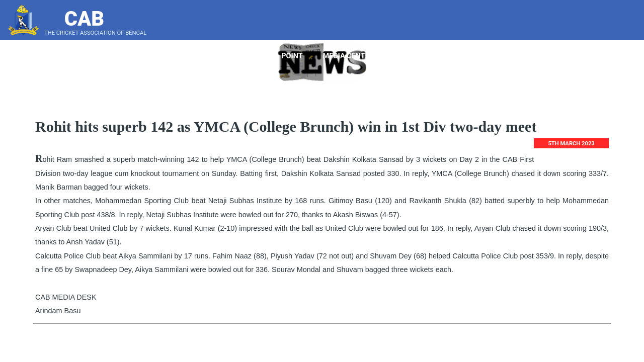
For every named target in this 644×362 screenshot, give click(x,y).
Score (616, 56)
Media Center (352, 56)
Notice (453, 56)
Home (161, 56)
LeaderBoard (561, 56)
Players (250, 56)
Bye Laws (502, 56)
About (202, 56)
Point (296, 56)
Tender (409, 56)
